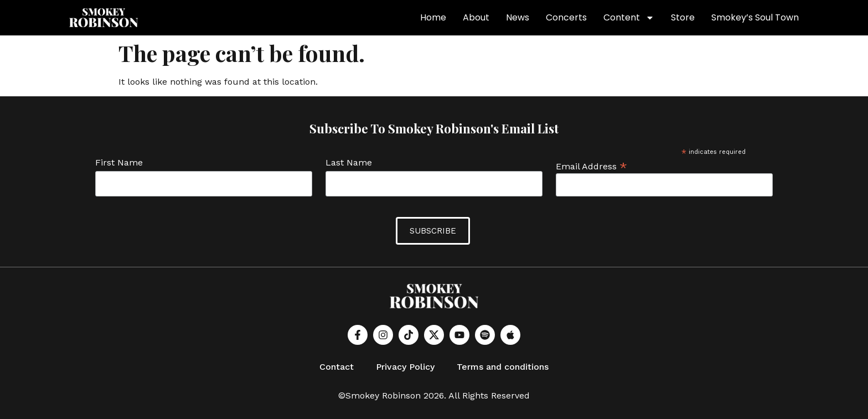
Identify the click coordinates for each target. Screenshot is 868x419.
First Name (119, 163)
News (518, 17)
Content (629, 18)
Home (433, 17)
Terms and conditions (503, 367)
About (476, 17)
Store (683, 17)
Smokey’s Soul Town (755, 17)
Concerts (566, 17)
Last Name (349, 163)
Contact (337, 367)
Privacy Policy (405, 367)
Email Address (591, 166)
